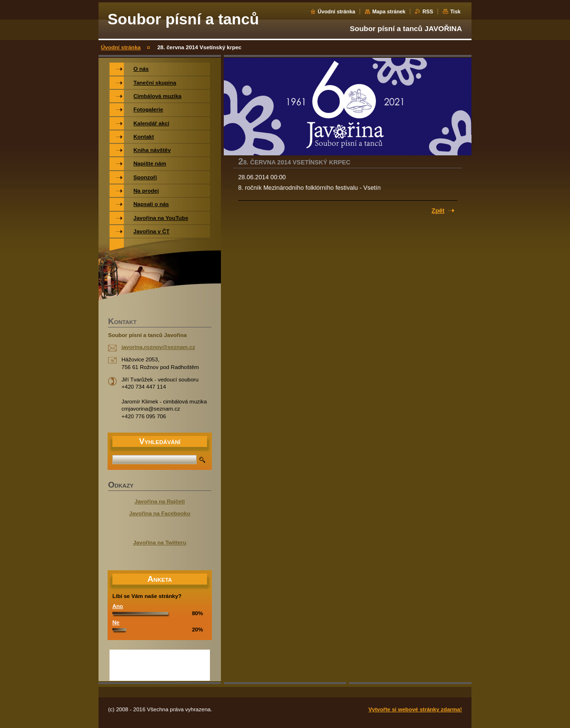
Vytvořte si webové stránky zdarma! (415, 709)
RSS (427, 11)
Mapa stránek (389, 11)
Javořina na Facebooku (160, 513)
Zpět (438, 211)
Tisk (455, 11)
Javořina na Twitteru (159, 543)
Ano (118, 606)
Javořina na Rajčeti (160, 501)
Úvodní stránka (336, 11)
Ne (116, 622)
